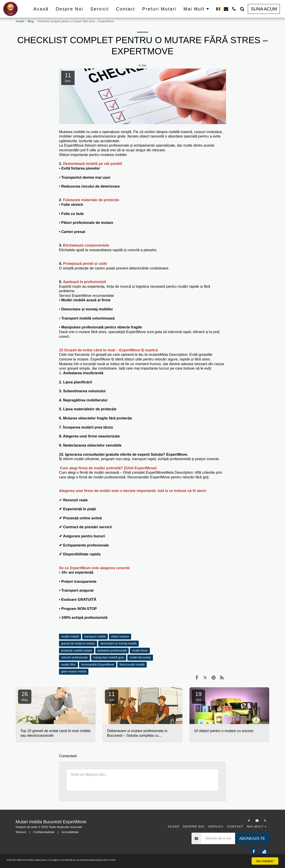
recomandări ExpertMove (98, 665)
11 (112, 696)
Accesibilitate (70, 832)
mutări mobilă (70, 636)
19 (198, 696)
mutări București (140, 657)
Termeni (21, 832)
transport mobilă (95, 636)
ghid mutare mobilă (74, 671)
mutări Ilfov (68, 665)
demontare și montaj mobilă (118, 643)
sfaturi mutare (120, 636)
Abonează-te (252, 838)
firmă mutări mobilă (132, 665)
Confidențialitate (44, 832)
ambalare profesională (112, 650)
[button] (226, 9)
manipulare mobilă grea (109, 657)
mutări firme (140, 650)
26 (25, 696)
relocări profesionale (74, 657)
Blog (31, 21)
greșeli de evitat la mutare (78, 643)
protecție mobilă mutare (77, 650)
